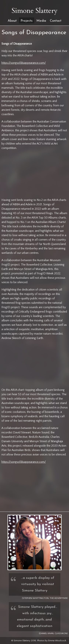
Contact (56, 21)
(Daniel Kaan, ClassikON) (53, 633)
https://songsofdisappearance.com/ (24, 63)
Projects (27, 21)
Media (41, 21)
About (12, 21)
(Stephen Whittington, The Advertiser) (45, 598)
